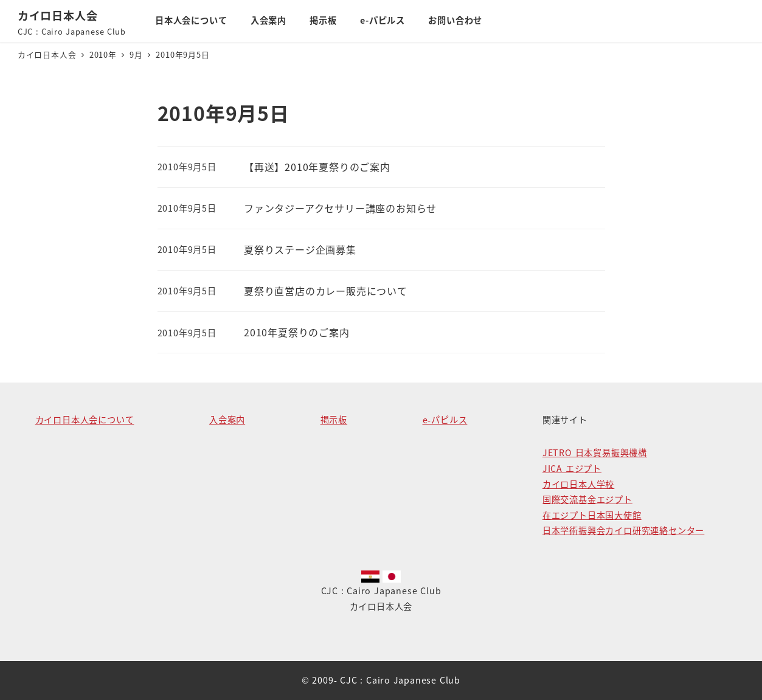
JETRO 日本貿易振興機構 (595, 452)
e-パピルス (445, 420)
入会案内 (227, 420)
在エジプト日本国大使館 (592, 515)
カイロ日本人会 (58, 15)
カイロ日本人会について (85, 420)
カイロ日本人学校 (578, 484)
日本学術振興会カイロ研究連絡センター (623, 530)
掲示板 (334, 420)
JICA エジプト (572, 468)
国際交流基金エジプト (587, 499)
